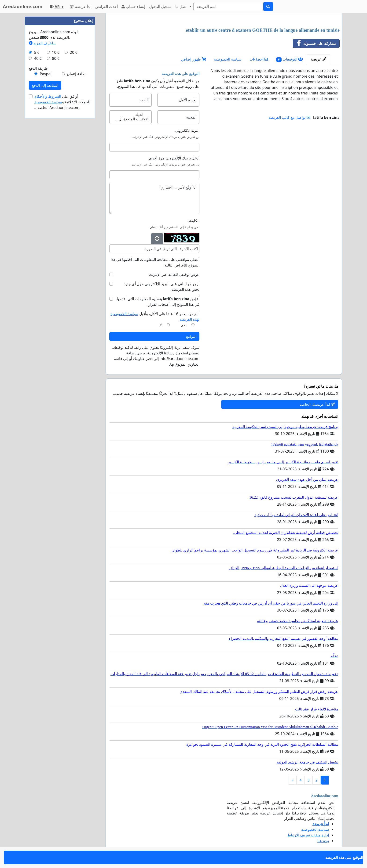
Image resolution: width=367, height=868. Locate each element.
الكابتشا (193, 221)
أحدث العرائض (106, 7)
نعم (184, 325)
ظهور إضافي (193, 59)
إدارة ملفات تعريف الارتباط (308, 835)
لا (161, 325)
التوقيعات (290, 59)
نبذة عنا (323, 841)
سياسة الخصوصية (228, 59)
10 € (56, 52)
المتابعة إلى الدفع (45, 85)
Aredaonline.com (23, 6)
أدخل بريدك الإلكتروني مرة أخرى (174, 158)
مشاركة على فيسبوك (315, 43)
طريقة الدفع (38, 68)
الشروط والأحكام (48, 96)
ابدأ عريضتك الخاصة (317, 404)
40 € (38, 58)
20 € (74, 52)
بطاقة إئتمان (77, 74)
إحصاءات (259, 59)
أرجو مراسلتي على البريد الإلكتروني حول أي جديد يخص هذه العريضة (162, 287)
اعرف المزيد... (42, 43)
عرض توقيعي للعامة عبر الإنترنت (174, 274)
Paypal (46, 74)
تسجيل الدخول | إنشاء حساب (147, 7)
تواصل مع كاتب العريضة (289, 117)
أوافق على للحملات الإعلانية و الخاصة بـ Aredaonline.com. (62, 102)
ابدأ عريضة (81, 7)
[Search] (228, 7)
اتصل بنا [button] (182, 7)
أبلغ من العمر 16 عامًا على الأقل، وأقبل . (155, 317)
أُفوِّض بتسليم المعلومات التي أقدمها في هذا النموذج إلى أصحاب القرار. (158, 302)
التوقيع (191, 336)
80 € (56, 58)
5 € (37, 52)
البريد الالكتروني (187, 130)
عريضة (319, 59)
